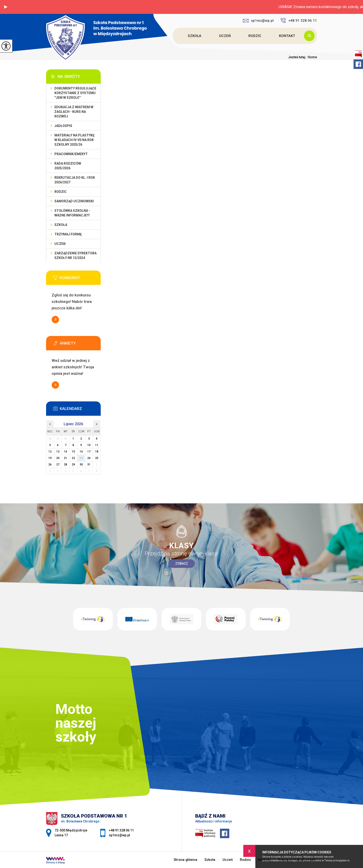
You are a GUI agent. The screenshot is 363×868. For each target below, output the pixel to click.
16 (81, 452)
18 (97, 452)
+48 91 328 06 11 (299, 20)
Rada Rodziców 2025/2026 (68, 166)
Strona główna (174, 36)
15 (73, 452)
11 (97, 445)
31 (89, 465)
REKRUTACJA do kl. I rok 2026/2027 (75, 180)
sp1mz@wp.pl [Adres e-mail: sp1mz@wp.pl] (119, 835)
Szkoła (195, 36)
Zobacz (182, 563)
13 (58, 452)
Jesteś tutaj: (298, 57)
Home (312, 57)
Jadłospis (63, 126)
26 (50, 465)
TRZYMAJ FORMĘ (68, 234)
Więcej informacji (55, 320)
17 (89, 452)
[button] (6, 7)
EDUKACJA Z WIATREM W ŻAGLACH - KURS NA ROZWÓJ (74, 112)
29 (73, 465)
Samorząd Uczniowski (74, 201)
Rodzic (255, 36)
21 (66, 458)
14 (66, 452)
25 (97, 458)
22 (73, 458)
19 (50, 458)
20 (58, 458)
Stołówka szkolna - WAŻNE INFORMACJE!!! (72, 213)
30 (81, 465)
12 (50, 452)
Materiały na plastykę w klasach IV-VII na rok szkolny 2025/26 (74, 140)
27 (58, 465)
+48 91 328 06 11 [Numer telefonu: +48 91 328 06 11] (121, 830)
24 (89, 458)
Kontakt (287, 36)
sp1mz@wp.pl (258, 21)
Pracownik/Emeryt (71, 154)
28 (66, 465)
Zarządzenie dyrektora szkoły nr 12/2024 (75, 255)
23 (81, 458)
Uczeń (225, 36)
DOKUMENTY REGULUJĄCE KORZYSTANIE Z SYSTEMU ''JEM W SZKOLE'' (75, 93)
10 (89, 445)
